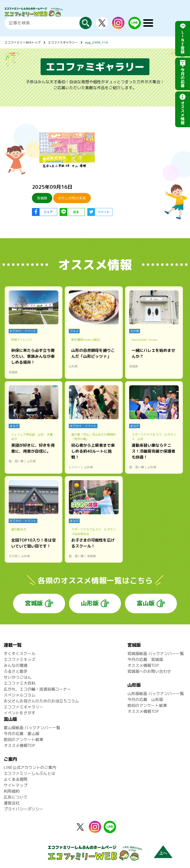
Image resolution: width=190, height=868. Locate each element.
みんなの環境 (16, 665)
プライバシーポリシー (24, 809)
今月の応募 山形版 (145, 699)
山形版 (90, 603)
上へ (163, 853)
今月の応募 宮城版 (145, 659)
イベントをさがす (20, 713)
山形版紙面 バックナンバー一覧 (156, 694)
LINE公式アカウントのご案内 (30, 767)
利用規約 (12, 791)
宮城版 (34, 603)
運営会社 (12, 803)
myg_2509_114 (96, 42)
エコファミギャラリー (63, 42)
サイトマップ (16, 785)
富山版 (146, 603)
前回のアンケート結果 (147, 705)
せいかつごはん (18, 677)
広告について (16, 797)
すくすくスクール (20, 654)
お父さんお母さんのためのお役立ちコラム (41, 701)
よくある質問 (16, 779)
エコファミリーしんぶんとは (29, 773)
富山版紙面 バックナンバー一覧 (32, 728)
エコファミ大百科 (20, 683)
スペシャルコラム (20, 695)
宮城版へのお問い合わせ (149, 671)
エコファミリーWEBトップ (23, 42)
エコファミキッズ (20, 659)
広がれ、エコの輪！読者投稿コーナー (37, 689)
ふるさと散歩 (16, 671)
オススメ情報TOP (143, 665)
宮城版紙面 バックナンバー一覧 (156, 654)
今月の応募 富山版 (22, 734)
